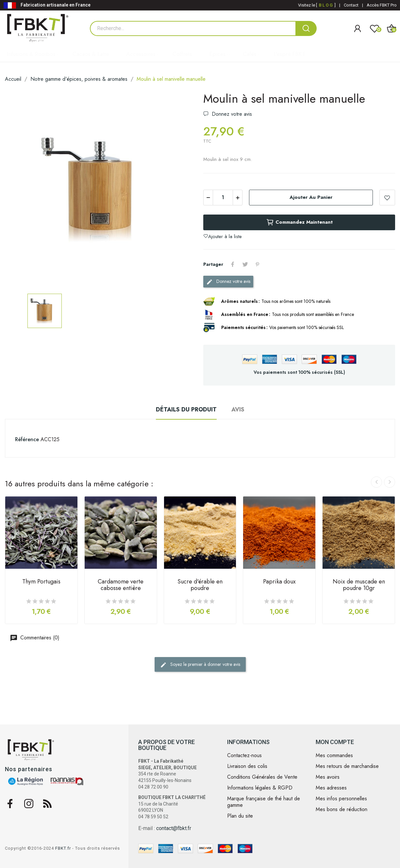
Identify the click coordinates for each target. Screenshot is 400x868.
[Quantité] (223, 198)
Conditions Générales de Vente (262, 777)
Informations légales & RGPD (260, 788)
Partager (233, 264)
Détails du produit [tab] (186, 409)
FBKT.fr (63, 848)
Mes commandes (334, 755)
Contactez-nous (244, 755)
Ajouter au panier (311, 197)
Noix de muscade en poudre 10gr (359, 585)
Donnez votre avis (231, 114)
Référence (27, 439)
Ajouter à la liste (387, 198)
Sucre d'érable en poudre (200, 585)
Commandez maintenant (299, 222)
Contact (351, 5)
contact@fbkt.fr (174, 828)
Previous (376, 482)
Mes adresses (331, 788)
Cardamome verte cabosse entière (121, 585)
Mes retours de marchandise (347, 766)
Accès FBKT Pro (382, 5)
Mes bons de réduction (342, 809)
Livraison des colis (247, 766)
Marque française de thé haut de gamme (264, 802)
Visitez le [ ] (317, 5)
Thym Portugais (41, 582)
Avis (238, 409)
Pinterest (258, 264)
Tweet (245, 264)
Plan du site (240, 816)
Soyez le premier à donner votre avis (200, 665)
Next (390, 482)
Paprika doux (279, 582)
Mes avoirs (328, 777)
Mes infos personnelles (341, 799)
